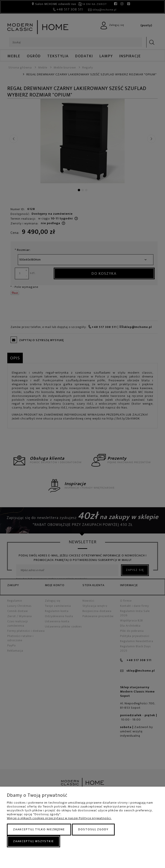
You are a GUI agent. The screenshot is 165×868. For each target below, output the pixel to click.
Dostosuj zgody (93, 829)
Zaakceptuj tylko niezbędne (39, 829)
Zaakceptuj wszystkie (34, 841)
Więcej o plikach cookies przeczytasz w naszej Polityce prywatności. (59, 818)
